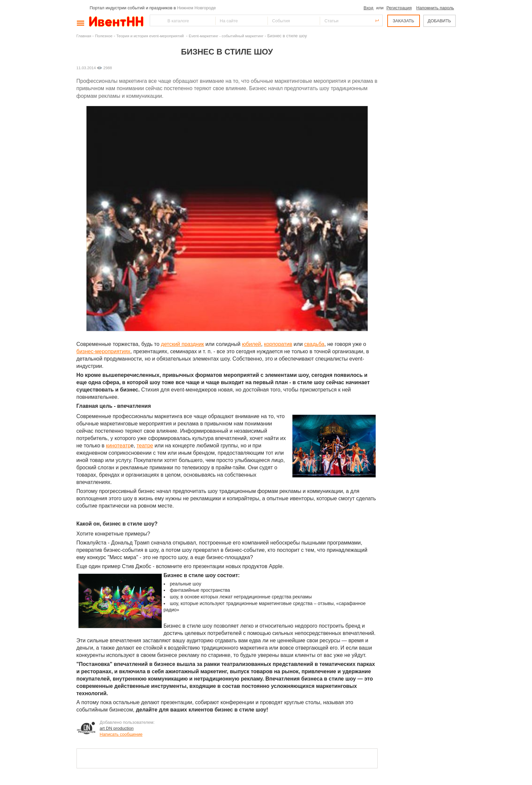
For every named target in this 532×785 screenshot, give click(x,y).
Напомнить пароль (435, 8)
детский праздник (183, 344)
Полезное (104, 36)
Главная (84, 36)
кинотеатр (118, 446)
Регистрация (399, 8)
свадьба (314, 344)
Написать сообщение (121, 734)
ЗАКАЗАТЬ (403, 21)
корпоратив (278, 344)
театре (145, 446)
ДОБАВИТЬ (439, 21)
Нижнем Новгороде (196, 8)
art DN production (117, 728)
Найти (155, 20)
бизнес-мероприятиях (103, 351)
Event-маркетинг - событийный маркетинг (226, 36)
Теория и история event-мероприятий (151, 36)
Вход (368, 8)
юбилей (251, 344)
